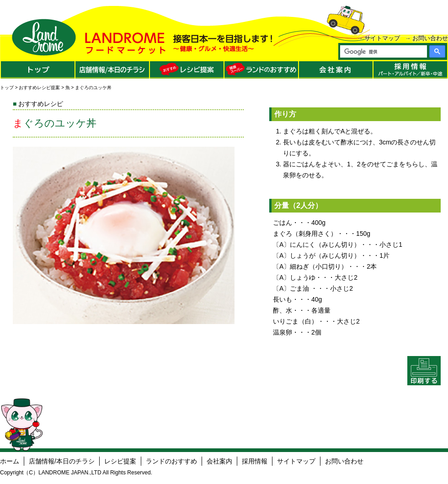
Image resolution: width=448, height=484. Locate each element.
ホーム (10, 461)
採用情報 (255, 461)
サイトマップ (382, 38)
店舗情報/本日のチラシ (62, 461)
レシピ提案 (120, 461)
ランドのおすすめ (171, 461)
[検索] (383, 52)
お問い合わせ (430, 38)
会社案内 (219, 461)
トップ (7, 88)
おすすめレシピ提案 (39, 88)
